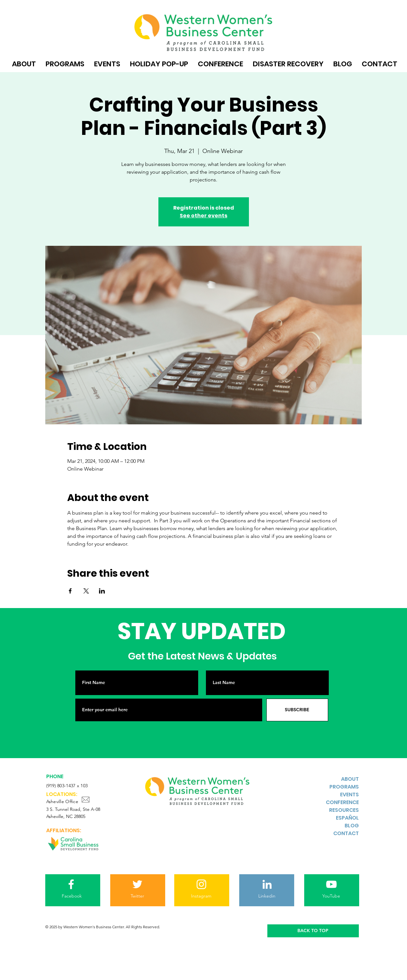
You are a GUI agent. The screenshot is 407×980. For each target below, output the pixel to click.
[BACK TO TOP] (313, 931)
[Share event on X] (86, 591)
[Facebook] (72, 896)
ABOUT (350, 779)
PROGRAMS (344, 787)
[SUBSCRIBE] (297, 710)
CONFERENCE (342, 802)
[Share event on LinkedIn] (102, 591)
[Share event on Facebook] (70, 591)
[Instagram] (201, 896)
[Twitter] (138, 896)
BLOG (352, 826)
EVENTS (349, 795)
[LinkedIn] (267, 884)
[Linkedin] (267, 896)
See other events (203, 216)
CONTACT (346, 833)
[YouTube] (331, 896)
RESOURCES (344, 810)
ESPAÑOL (347, 818)
